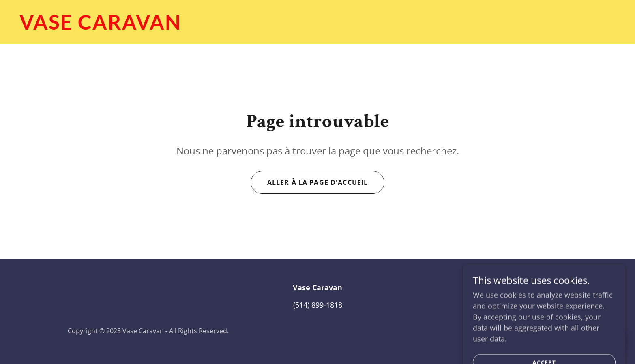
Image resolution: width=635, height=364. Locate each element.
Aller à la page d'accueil (317, 182)
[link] (317, 27)
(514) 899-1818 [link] (318, 305)
